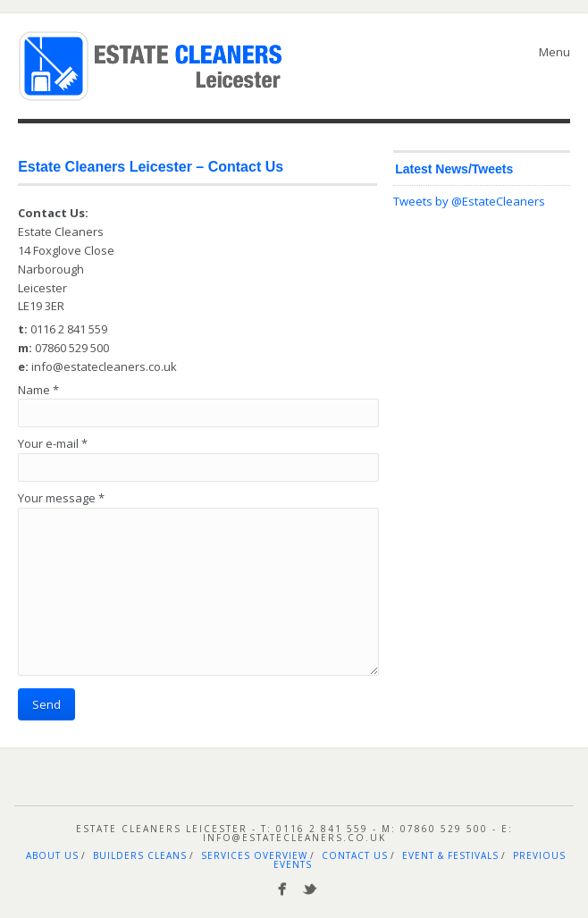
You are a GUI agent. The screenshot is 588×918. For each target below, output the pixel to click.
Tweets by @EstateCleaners (469, 201)
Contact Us (355, 855)
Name (38, 390)
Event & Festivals (450, 855)
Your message (61, 498)
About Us (52, 855)
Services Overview (254, 855)
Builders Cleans (140, 855)
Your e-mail (53, 443)
